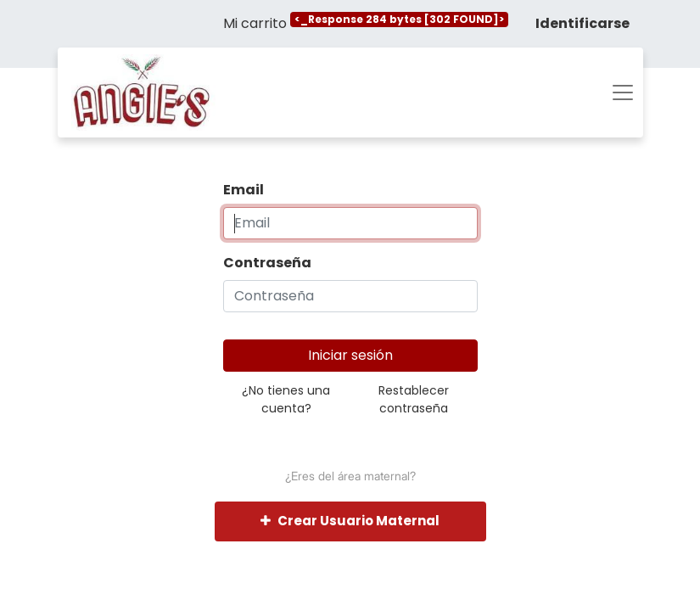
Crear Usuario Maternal (350, 521)
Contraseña (267, 263)
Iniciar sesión (350, 355)
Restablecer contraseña (414, 399)
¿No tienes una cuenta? (286, 399)
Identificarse (582, 23)
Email (244, 190)
